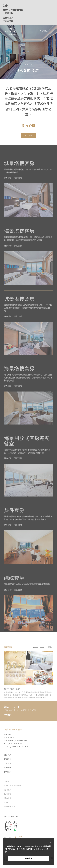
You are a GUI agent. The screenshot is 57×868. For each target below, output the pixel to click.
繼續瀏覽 (29, 858)
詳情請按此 (8, 13)
